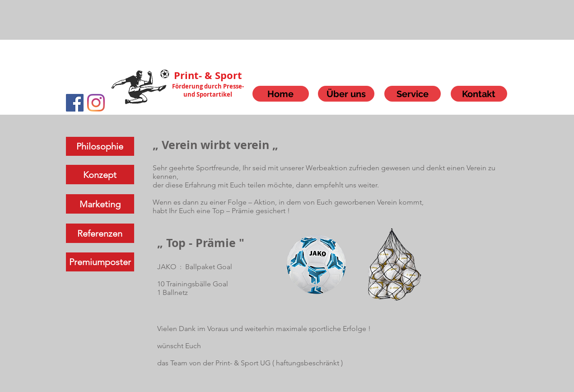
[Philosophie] (100, 146)
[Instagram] (96, 103)
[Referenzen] (100, 233)
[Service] (413, 94)
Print (186, 75)
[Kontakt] (479, 94)
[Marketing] (100, 204)
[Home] (281, 94)
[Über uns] (346, 94)
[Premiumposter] (100, 262)
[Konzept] (100, 175)
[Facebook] (75, 103)
